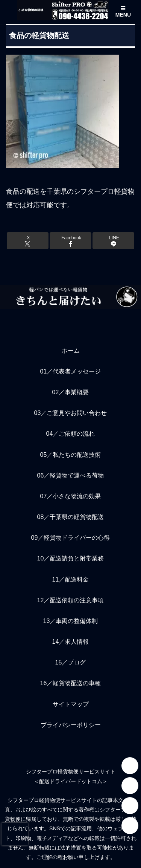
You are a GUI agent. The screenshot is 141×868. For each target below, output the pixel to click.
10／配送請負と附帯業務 (71, 558)
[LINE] (130, 786)
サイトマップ (71, 704)
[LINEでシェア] (113, 241)
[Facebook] (130, 826)
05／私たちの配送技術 (71, 455)
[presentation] (15, 834)
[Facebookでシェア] (70, 241)
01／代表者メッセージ (71, 371)
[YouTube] (130, 806)
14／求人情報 (71, 642)
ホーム (71, 351)
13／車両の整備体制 (71, 621)
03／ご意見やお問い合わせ (71, 413)
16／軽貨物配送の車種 (71, 683)
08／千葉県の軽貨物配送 (71, 517)
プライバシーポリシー (71, 725)
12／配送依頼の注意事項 (71, 600)
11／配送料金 (71, 579)
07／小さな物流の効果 (71, 496)
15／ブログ (71, 662)
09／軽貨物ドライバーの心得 (71, 538)
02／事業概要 (71, 392)
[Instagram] (130, 766)
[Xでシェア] (28, 241)
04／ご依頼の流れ (71, 434)
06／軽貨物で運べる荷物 (71, 475)
